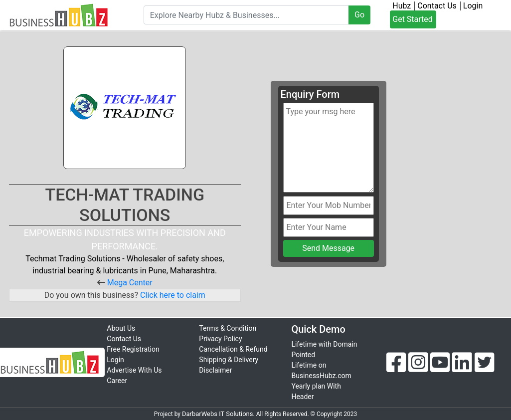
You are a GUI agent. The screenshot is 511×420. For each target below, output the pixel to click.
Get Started (413, 19)
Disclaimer (215, 370)
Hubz (402, 6)
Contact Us (437, 6)
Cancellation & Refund (233, 349)
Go (359, 15)
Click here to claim (172, 295)
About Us (121, 328)
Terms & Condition (228, 328)
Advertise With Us (134, 370)
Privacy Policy (220, 339)
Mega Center (130, 283)
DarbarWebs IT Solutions (218, 414)
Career (117, 381)
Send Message (328, 248)
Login (473, 6)
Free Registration (133, 349)
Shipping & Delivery (229, 360)
